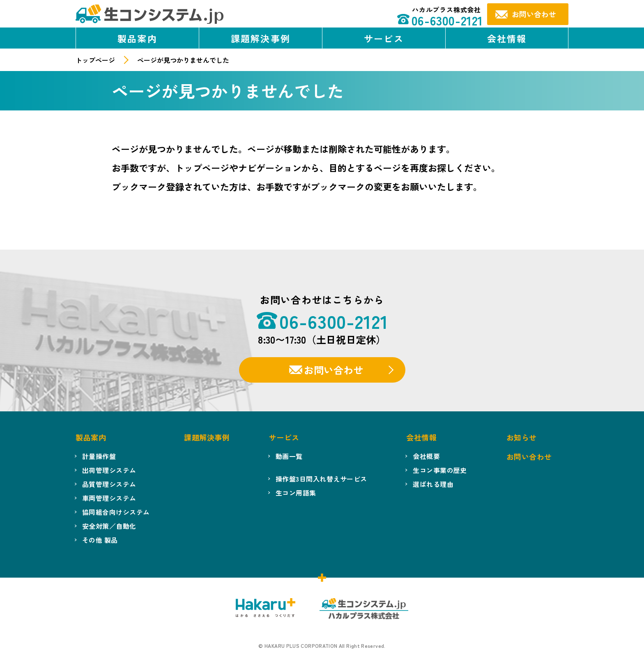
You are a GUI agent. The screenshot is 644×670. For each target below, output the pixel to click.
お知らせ (522, 437)
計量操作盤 (99, 456)
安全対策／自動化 (109, 526)
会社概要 (426, 456)
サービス (384, 38)
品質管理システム (109, 484)
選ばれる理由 (433, 484)
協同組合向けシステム (116, 512)
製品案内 (137, 38)
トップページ (95, 60)
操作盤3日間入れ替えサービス (321, 479)
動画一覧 (289, 456)
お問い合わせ (333, 370)
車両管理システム (109, 498)
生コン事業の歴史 (440, 470)
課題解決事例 (261, 38)
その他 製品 (100, 540)
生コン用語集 (296, 493)
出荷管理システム (109, 470)
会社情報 (507, 38)
